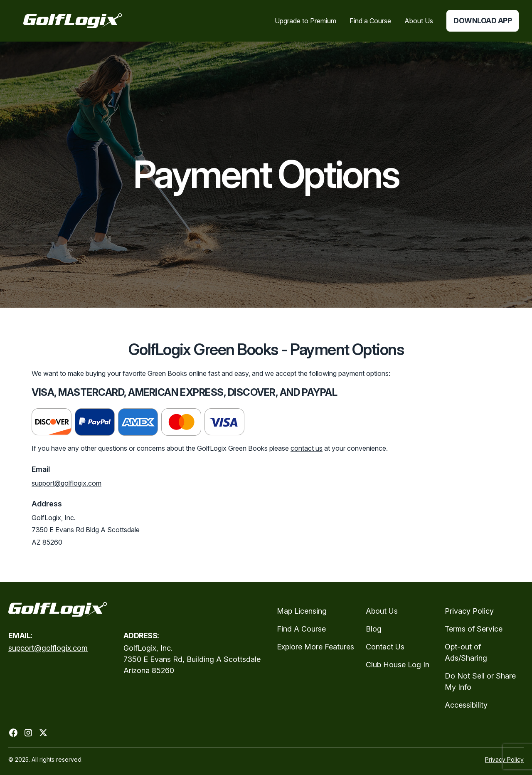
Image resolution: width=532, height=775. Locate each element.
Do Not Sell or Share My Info (480, 681)
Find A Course (301, 629)
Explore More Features (315, 647)
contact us (307, 448)
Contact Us (385, 647)
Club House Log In (398, 665)
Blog (374, 629)
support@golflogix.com (66, 483)
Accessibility (466, 705)
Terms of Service (474, 629)
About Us (382, 611)
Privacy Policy (469, 611)
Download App (483, 21)
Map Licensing (302, 611)
